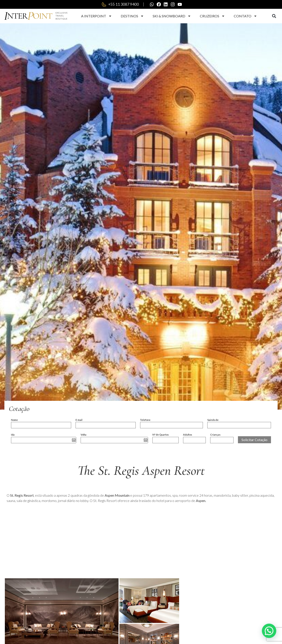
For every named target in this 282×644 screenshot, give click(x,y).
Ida (13, 435)
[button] (274, 16)
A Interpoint (96, 16)
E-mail (79, 420)
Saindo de (213, 420)
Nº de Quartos (161, 435)
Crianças (215, 435)
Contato (245, 16)
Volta (83, 435)
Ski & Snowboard (172, 16)
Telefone (145, 420)
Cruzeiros (212, 16)
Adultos (188, 435)
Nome (14, 420)
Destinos (132, 16)
